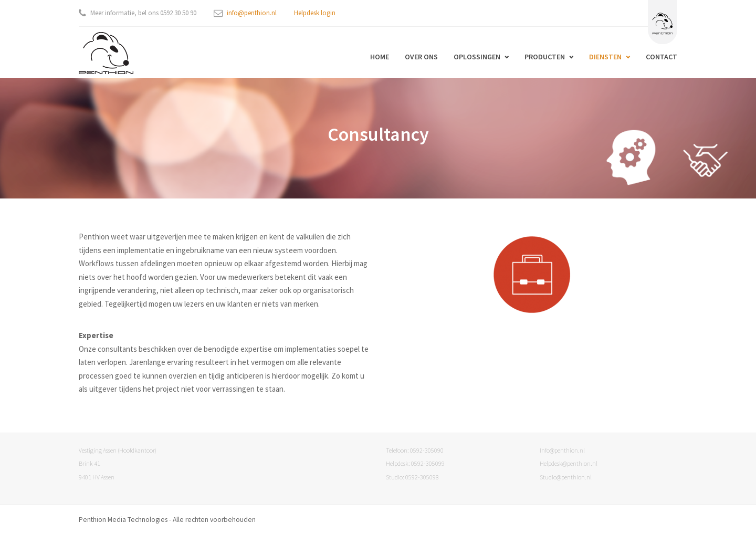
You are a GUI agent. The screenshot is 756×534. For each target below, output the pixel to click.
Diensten (605, 57)
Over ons (421, 57)
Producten (545, 57)
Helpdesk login (315, 13)
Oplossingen (477, 57)
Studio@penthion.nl (566, 477)
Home (380, 57)
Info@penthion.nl (562, 450)
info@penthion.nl (252, 13)
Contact (661, 57)
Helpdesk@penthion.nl (569, 463)
